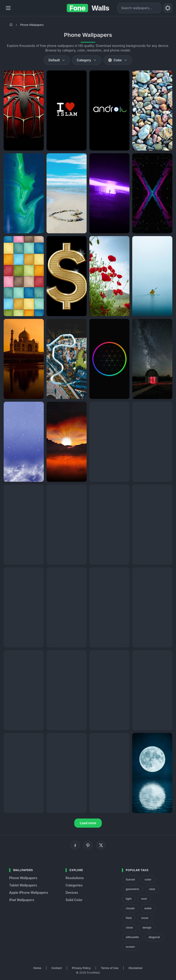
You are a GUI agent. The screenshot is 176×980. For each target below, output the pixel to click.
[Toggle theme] (168, 8)
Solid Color (74, 900)
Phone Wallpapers (23, 878)
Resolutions (75, 878)
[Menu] (8, 8)
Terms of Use (110, 968)
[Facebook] (75, 845)
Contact (57, 968)
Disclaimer (136, 968)
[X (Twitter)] (101, 845)
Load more (88, 823)
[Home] (11, 24)
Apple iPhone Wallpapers (29, 892)
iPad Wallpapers (22, 900)
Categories (74, 885)
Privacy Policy (81, 968)
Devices (72, 892)
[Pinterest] (88, 845)
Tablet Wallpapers (23, 885)
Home (37, 968)
